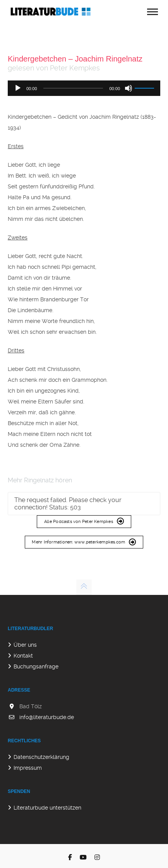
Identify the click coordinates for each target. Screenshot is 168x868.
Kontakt (23, 656)
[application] (84, 88)
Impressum (28, 768)
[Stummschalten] (129, 88)
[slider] (73, 88)
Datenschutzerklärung (41, 757)
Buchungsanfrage (36, 666)
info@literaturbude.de (47, 717)
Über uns (25, 645)
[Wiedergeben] (18, 88)
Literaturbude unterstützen (47, 808)
